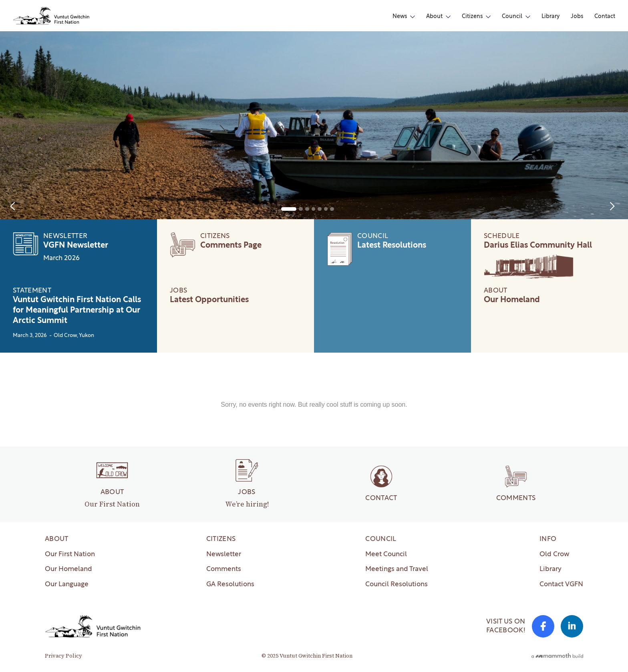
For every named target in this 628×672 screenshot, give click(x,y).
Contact (605, 17)
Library (551, 17)
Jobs (577, 17)
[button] (404, 17)
